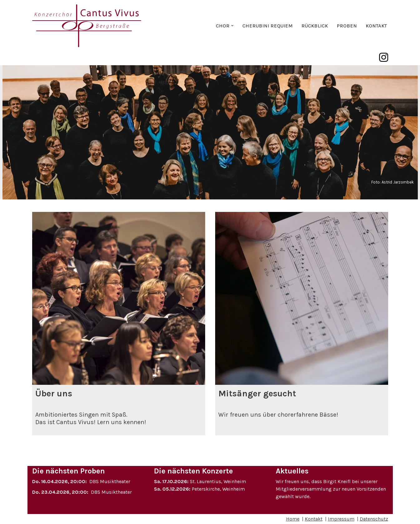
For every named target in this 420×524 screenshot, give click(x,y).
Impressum (341, 519)
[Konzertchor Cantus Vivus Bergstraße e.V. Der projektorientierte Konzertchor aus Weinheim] (87, 26)
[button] (232, 26)
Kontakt (376, 26)
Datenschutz (374, 519)
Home (293, 519)
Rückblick (315, 26)
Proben (347, 26)
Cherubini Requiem (267, 26)
